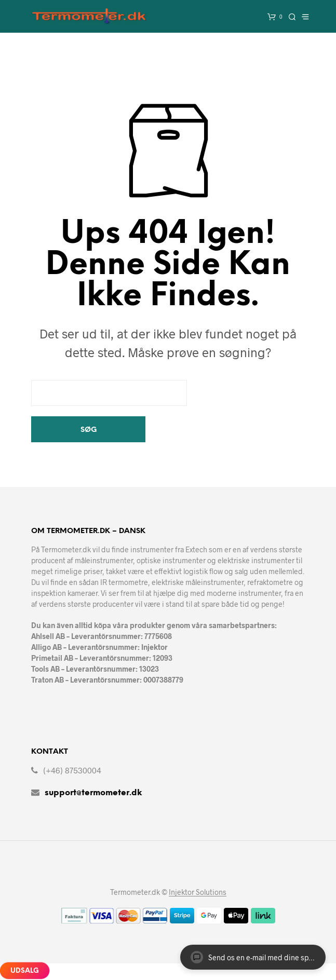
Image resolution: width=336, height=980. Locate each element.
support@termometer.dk (93, 793)
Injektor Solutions (198, 892)
